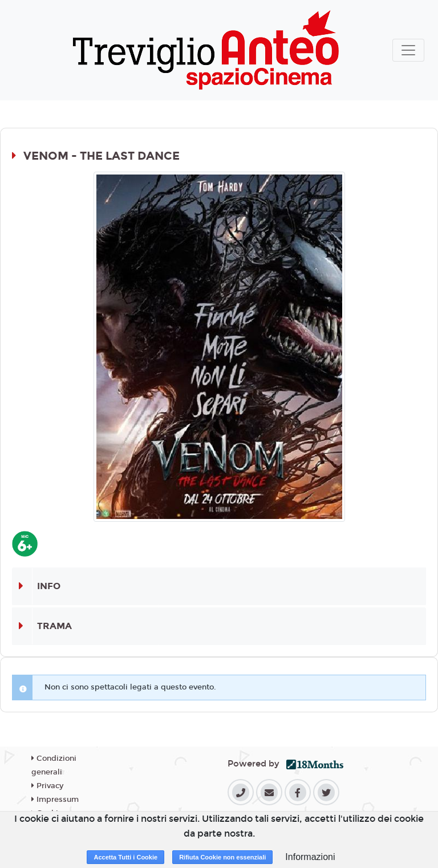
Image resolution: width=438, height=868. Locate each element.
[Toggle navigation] (408, 50)
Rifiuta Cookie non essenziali (222, 857)
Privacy (47, 786)
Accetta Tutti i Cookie (125, 857)
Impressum (55, 800)
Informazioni (310, 857)
